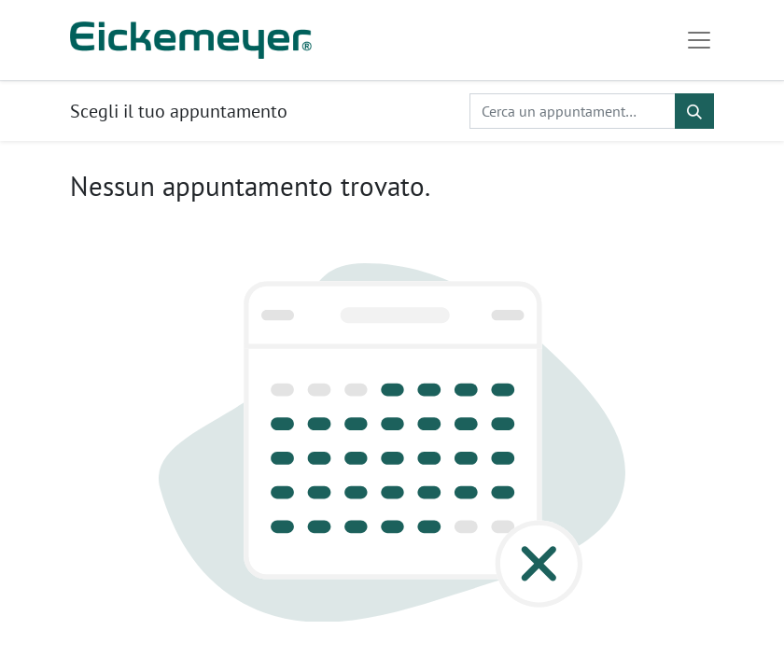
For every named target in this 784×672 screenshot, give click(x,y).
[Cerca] (694, 111)
